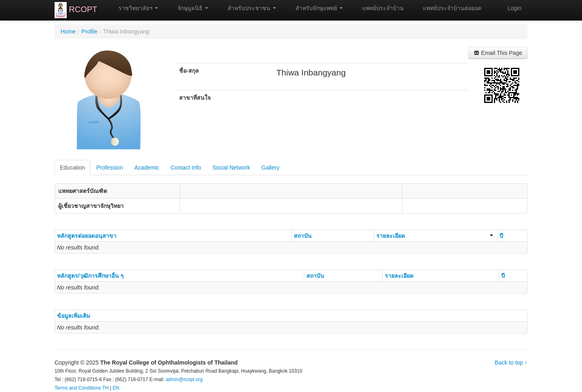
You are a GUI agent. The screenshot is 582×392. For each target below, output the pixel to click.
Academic (147, 168)
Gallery (270, 168)
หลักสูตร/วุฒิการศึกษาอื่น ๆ (90, 276)
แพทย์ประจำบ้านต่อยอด (449, 8)
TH (105, 388)
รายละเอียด (434, 236)
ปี (501, 236)
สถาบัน (303, 236)
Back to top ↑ (511, 363)
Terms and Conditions (78, 388)
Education (72, 168)
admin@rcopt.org (184, 379)
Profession (110, 168)
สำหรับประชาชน (248, 8)
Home (68, 31)
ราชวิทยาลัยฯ (135, 8)
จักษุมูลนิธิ (189, 8)
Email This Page (498, 53)
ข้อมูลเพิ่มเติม (74, 316)
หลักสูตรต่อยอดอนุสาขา (87, 236)
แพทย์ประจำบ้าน (379, 8)
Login (515, 8)
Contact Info (186, 168)
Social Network (231, 168)
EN (116, 388)
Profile (89, 31)
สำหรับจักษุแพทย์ (315, 8)
